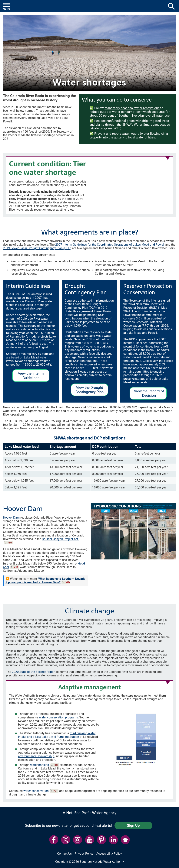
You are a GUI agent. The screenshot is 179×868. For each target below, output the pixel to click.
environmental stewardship (36, 756)
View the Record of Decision (147, 394)
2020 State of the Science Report (34, 672)
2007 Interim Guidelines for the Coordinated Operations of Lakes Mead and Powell (110, 245)
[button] (89, 6)
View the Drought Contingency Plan (87, 391)
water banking (40, 765)
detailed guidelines (18, 298)
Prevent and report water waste (117, 134)
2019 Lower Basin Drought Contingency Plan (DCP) (37, 248)
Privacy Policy (84, 854)
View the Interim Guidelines (28, 377)
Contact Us (64, 854)
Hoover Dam (11, 518)
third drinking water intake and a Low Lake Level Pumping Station (57, 735)
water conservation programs (58, 717)
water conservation (36, 791)
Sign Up (133, 826)
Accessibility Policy (109, 854)
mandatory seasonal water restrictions (132, 108)
